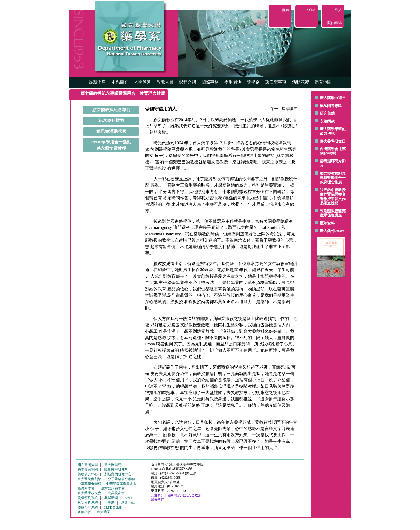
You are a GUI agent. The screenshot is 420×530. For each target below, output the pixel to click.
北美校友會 (116, 493)
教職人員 (165, 82)
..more (339, 231)
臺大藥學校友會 (89, 493)
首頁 (285, 10)
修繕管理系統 (88, 507)
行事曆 (109, 503)
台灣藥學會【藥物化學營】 (333, 151)
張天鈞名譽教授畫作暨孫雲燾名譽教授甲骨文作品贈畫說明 (333, 196)
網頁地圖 (323, 82)
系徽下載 (128, 503)
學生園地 (233, 82)
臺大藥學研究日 (333, 141)
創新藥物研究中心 (118, 474)
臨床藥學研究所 (116, 469)
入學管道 (142, 82)
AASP (129, 498)
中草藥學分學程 (89, 484)
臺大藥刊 (327, 231)
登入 (338, 10)
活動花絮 (300, 82)
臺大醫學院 (113, 465)
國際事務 (210, 82)
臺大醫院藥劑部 (89, 479)
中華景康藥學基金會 (121, 484)
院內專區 (335, 23)
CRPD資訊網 (113, 507)
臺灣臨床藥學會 (113, 488)
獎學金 (253, 82)
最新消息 (97, 82)
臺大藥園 (104, 512)
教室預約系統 (88, 503)
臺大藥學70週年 (333, 98)
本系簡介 (120, 82)
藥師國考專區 (331, 106)
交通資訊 (158, 495)
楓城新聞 (111, 498)
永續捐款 (327, 121)
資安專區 (158, 500)
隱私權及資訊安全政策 (184, 495)
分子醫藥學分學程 (121, 479)
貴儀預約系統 (88, 498)
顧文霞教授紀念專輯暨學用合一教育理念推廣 (333, 178)
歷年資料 (327, 223)
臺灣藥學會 (86, 488)
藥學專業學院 (88, 469)
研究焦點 (327, 113)
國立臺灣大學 (88, 465)
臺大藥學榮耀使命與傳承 (333, 131)
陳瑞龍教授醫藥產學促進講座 (333, 213)
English (310, 10)
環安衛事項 (276, 82)
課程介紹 (188, 82)
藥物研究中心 (88, 474)
